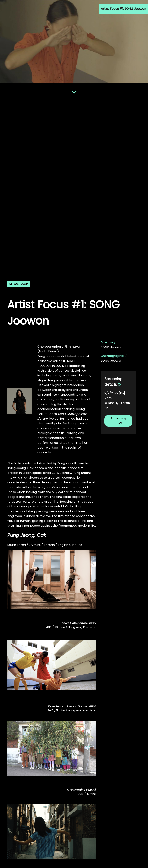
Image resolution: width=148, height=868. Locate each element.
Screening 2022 (118, 421)
